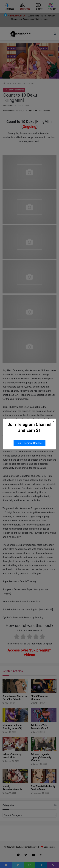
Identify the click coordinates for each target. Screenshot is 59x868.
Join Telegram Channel (29, 443)
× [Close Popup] (54, 422)
